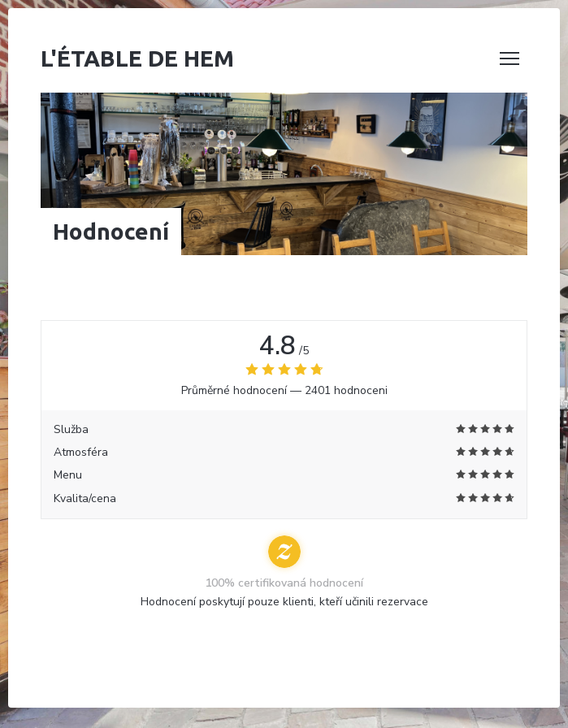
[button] (509, 58)
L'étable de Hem (137, 58)
